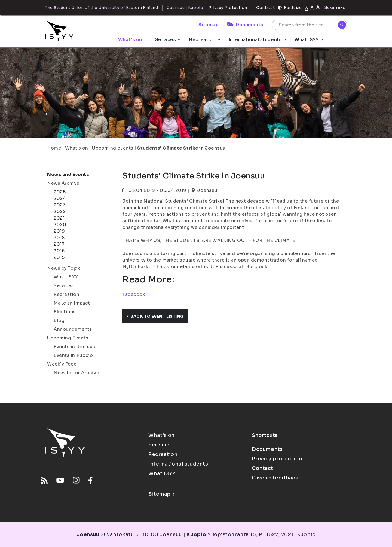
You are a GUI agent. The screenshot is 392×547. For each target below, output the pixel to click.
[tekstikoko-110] (312, 7)
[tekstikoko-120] (318, 7)
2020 (60, 225)
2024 (60, 198)
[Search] (342, 25)
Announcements (73, 329)
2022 (60, 212)
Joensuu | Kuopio (185, 8)
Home (54, 148)
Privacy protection (277, 459)
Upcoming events (113, 148)
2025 (60, 192)
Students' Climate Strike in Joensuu (181, 148)
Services (168, 40)
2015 (59, 257)
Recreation (204, 40)
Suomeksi (336, 7)
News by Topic (64, 268)
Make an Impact (72, 303)
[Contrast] (280, 8)
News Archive (63, 183)
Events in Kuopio (73, 355)
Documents (245, 25)
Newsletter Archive (76, 373)
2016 (59, 251)
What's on (132, 40)
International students (257, 40)
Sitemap (209, 25)
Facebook (134, 294)
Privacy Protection (228, 8)
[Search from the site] (310, 25)
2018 (59, 238)
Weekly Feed (62, 364)
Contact (263, 468)
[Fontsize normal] (307, 8)
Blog (59, 320)
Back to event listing (155, 316)
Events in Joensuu (75, 347)
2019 (59, 231)
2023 (60, 205)
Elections (65, 312)
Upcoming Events (68, 338)
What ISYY (309, 40)
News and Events (68, 174)
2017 (59, 244)
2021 (59, 218)
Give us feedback (275, 478)
